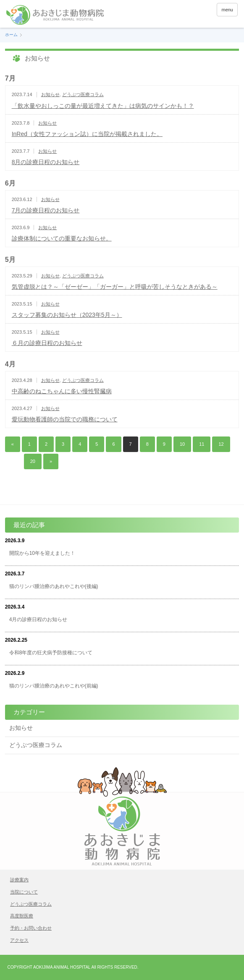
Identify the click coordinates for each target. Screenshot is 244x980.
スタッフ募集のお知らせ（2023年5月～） (67, 315)
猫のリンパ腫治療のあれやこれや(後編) (54, 586)
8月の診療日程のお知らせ (46, 162)
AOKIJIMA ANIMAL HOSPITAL (62, 967)
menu (227, 10)
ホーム (11, 35)
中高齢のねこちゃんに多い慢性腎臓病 (62, 391)
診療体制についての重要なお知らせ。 (62, 238)
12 (221, 444)
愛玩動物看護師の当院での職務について (65, 419)
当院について (24, 892)
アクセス (19, 940)
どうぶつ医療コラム (83, 94)
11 (202, 444)
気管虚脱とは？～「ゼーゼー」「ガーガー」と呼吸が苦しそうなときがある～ (115, 287)
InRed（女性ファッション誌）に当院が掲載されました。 (87, 134)
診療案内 (19, 880)
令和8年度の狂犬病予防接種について (51, 653)
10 (182, 444)
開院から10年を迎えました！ (42, 553)
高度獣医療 (22, 916)
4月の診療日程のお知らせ (38, 619)
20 (33, 461)
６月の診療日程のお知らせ (47, 343)
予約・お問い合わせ (31, 928)
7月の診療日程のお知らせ (46, 210)
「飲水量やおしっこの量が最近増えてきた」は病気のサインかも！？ (103, 106)
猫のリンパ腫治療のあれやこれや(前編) (54, 686)
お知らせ (50, 94)
